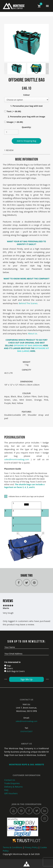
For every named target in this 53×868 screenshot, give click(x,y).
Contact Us (10, 780)
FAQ (6, 790)
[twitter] (37, 811)
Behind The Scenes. (28, 303)
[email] (26, 654)
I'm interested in (12, 662)
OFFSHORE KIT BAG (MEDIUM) (28, 345)
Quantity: (26, 127)
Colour (26, 95)
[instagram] (45, 818)
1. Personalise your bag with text (26, 106)
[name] (26, 647)
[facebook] (29, 811)
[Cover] (5, 668)
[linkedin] (45, 811)
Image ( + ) (14, 122)
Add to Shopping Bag (26, 141)
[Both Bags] (5, 671)
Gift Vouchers (11, 793)
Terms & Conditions (13, 847)
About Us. (33, 333)
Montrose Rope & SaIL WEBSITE (26, 764)
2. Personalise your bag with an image (27, 117)
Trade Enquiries (12, 783)
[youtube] (13, 811)
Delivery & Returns (13, 787)
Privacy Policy (31, 847)
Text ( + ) (13, 111)
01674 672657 (26, 731)
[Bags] (5, 665)
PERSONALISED (35, 241)
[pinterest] (21, 811)
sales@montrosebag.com (17, 459)
